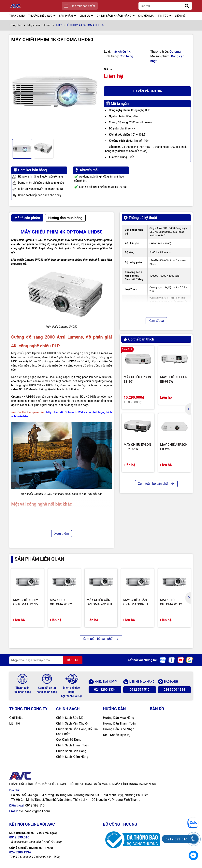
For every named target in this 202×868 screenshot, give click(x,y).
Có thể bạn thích (139, 339)
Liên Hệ (15, 723)
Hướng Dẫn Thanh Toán (120, 723)
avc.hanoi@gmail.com (34, 811)
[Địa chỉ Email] (46, 660)
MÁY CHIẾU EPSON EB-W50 (174, 447)
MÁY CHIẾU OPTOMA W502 (61, 602)
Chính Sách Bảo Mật (70, 718)
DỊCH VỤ (85, 16)
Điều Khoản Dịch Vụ (117, 735)
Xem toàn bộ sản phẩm (156, 484)
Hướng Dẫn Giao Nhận (119, 729)
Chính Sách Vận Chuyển (73, 723)
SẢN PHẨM (66, 16)
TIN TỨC (163, 16)
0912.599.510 (19, 837)
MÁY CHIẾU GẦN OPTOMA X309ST (136, 602)
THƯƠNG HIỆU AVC (41, 16)
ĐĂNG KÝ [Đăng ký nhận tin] (73, 660)
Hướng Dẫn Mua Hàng (119, 718)
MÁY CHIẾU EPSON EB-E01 (137, 379)
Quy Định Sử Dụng (69, 740)
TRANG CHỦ (17, 16)
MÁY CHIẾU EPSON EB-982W (174, 379)
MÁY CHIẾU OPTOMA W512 (171, 602)
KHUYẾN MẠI (146, 16)
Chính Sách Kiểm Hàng (72, 757)
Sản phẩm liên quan (39, 559)
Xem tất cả (156, 321)
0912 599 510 (140, 690)
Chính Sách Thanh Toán (73, 745)
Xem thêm (62, 534)
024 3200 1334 (105, 690)
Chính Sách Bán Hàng (71, 751)
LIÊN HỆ (180, 16)
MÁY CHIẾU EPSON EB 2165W (137, 447)
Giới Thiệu (16, 718)
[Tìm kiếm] (187, 6)
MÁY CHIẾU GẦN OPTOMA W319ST (100, 602)
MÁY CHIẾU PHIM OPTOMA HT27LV (26, 602)
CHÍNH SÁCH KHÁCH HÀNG (114, 16)
